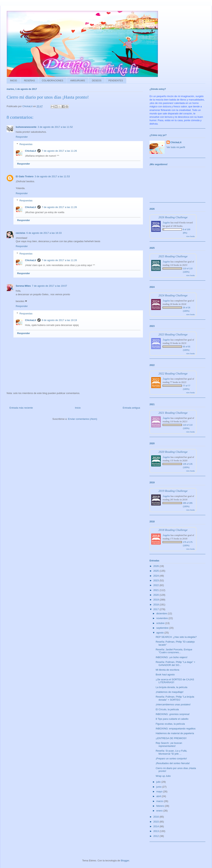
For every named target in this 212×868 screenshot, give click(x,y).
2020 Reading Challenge (173, 452)
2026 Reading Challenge (173, 217)
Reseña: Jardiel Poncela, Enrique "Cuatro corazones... (174, 651)
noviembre (162, 618)
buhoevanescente (26, 127)
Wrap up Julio (163, 776)
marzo (160, 801)
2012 (156, 836)
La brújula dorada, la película (171, 687)
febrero (161, 806)
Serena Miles (23, 286)
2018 (156, 605)
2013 (156, 831)
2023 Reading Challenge (173, 334)
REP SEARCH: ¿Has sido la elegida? (176, 637)
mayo (160, 791)
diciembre (162, 613)
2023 (156, 580)
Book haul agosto (165, 675)
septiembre (163, 628)
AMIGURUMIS (78, 81)
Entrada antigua (131, 408)
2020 (156, 595)
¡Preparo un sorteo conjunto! (171, 759)
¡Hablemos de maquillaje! (170, 692)
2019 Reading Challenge (173, 491)
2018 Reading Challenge (173, 530)
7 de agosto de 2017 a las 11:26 (59, 151)
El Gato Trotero (25, 176)
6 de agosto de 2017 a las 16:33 (44, 233)
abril (159, 796)
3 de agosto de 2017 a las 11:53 (52, 176)
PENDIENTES (116, 81)
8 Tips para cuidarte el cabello (172, 719)
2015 (156, 822)
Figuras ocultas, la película (170, 724)
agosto (160, 633)
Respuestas (26, 144)
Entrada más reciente (21, 408)
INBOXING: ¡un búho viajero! (171, 657)
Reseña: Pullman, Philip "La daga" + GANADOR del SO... (175, 664)
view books (190, 236)
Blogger (125, 861)
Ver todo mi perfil (176, 147)
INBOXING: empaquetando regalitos (175, 729)
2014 (156, 826)
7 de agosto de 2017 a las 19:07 (50, 286)
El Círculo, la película (167, 709)
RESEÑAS (29, 81)
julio (159, 782)
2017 (156, 609)
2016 (156, 817)
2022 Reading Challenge (173, 373)
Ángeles (166, 223)
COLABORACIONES (53, 81)
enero (160, 811)
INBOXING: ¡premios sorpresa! (173, 714)
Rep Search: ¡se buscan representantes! (169, 744)
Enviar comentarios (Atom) (83, 419)
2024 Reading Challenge (173, 295)
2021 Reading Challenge (173, 413)
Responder (22, 137)
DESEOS (97, 81)
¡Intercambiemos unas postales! (173, 704)
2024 (156, 576)
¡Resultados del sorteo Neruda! (173, 763)
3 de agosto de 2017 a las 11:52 (55, 127)
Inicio (78, 408)
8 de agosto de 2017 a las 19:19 (59, 320)
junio (159, 787)
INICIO (14, 81)
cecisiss (21, 233)
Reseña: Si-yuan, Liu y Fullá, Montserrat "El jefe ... (171, 752)
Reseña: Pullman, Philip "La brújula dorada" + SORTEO (175, 698)
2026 (156, 566)
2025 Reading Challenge (173, 256)
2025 (156, 571)
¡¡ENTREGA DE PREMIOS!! (171, 738)
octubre (161, 623)
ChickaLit (31, 151)
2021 (156, 590)
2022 (156, 585)
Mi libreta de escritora (167, 670)
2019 (156, 600)
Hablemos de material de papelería (175, 733)
